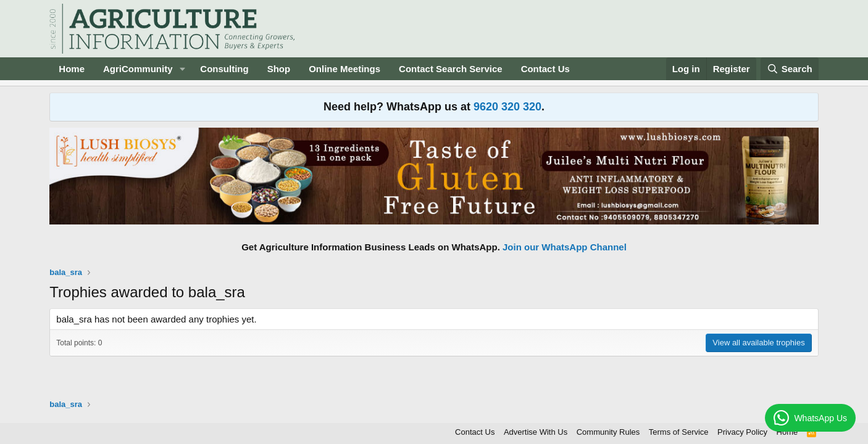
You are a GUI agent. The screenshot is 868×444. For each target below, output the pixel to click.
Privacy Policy (742, 432)
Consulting (224, 69)
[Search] (790, 69)
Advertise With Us (536, 432)
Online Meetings (344, 69)
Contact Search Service (451, 69)
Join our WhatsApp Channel (565, 247)
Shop (279, 69)
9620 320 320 (507, 107)
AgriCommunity (138, 69)
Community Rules (608, 432)
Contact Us (545, 69)
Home (72, 69)
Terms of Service (679, 432)
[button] (182, 69)
